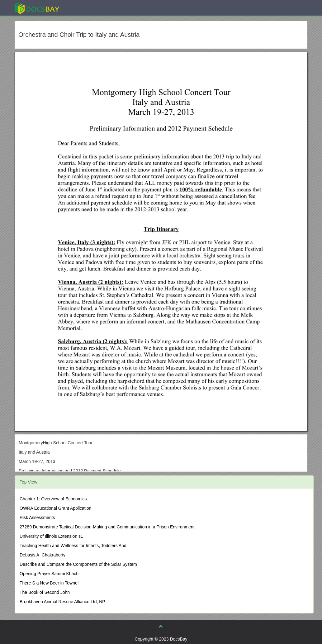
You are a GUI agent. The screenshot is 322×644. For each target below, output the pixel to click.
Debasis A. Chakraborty (43, 555)
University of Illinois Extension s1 (51, 536)
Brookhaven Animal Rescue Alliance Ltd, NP (62, 602)
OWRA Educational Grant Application (55, 508)
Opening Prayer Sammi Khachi (50, 574)
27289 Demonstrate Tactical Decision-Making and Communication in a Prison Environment (107, 527)
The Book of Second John (45, 592)
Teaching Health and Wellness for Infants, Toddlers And (73, 546)
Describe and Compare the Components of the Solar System (78, 564)
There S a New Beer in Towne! (49, 583)
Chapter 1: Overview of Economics (53, 499)
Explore (84, 8)
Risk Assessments (37, 518)
